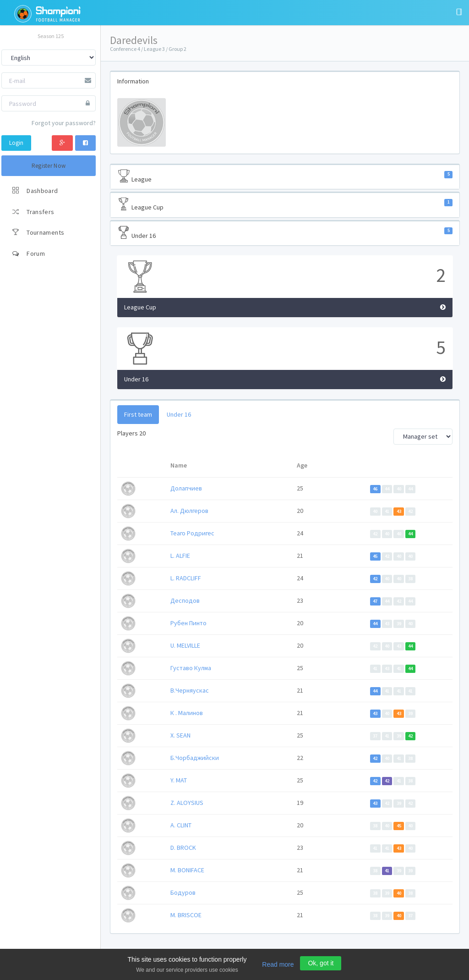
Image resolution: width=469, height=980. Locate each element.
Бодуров (183, 892)
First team (138, 414)
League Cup (285, 204)
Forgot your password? (64, 123)
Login (16, 143)
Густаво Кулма (191, 668)
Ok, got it (321, 963)
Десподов (185, 600)
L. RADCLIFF (186, 578)
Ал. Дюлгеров (189, 511)
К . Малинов (187, 713)
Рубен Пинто (188, 623)
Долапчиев (186, 488)
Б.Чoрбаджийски (195, 758)
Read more (278, 964)
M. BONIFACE (187, 870)
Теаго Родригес (192, 533)
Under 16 (285, 233)
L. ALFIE (180, 556)
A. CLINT (181, 825)
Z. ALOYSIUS (187, 803)
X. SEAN (180, 735)
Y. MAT (179, 780)
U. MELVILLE (185, 645)
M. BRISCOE (186, 915)
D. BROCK (183, 848)
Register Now (49, 166)
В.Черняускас (190, 690)
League (285, 176)
